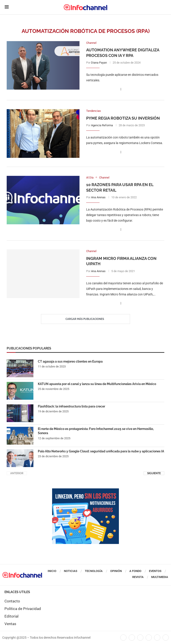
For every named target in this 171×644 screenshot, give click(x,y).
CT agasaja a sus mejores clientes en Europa (70, 361)
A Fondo (135, 571)
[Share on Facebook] (121, 89)
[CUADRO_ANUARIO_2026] (85, 491)
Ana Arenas (98, 197)
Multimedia (160, 577)
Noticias (71, 571)
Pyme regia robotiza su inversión (123, 118)
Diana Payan (99, 63)
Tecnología (94, 571)
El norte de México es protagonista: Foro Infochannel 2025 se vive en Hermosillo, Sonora (96, 431)
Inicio (52, 571)
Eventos (155, 571)
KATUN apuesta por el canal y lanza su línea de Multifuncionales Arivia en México (97, 384)
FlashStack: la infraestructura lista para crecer (71, 406)
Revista (138, 577)
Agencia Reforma (102, 125)
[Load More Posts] (85, 319)
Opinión (116, 571)
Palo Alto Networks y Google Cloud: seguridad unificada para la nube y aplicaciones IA (101, 451)
